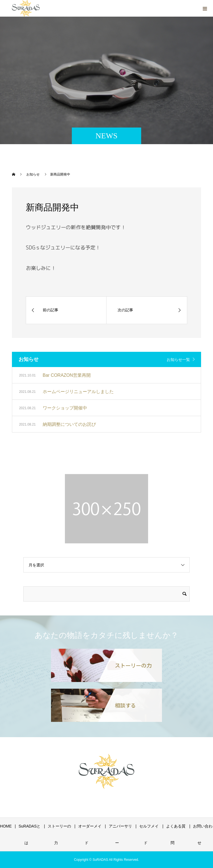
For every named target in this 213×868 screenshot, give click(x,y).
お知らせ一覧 (178, 360)
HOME (6, 826)
